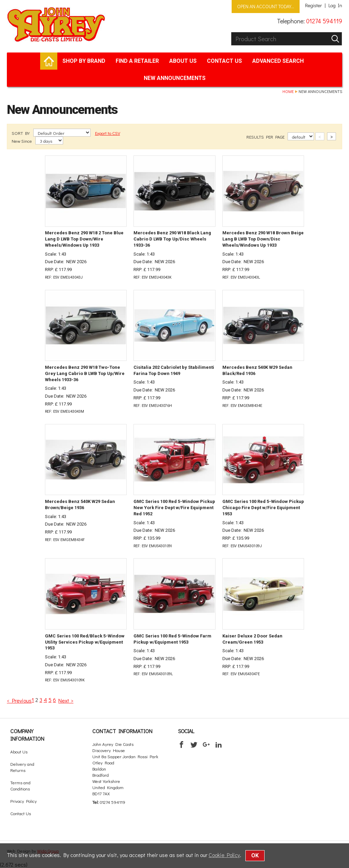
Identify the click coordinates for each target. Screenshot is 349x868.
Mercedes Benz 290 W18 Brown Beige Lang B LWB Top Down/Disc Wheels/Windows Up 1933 (263, 239)
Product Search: (231, 32)
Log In (335, 5)
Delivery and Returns (22, 767)
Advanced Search (278, 61)
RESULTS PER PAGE (266, 137)
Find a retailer (137, 61)
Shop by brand (84, 61)
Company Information (27, 735)
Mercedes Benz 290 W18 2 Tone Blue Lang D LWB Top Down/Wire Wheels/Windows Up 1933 (84, 239)
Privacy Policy (24, 801)
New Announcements (175, 78)
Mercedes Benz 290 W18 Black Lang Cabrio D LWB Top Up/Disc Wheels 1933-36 (172, 239)
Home (288, 91)
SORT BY (21, 133)
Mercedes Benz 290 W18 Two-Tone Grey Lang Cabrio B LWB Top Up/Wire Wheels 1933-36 (85, 373)
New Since (22, 141)
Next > (66, 700)
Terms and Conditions (20, 785)
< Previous (19, 700)
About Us (183, 61)
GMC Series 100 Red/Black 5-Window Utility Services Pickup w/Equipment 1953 (85, 642)
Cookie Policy (224, 855)
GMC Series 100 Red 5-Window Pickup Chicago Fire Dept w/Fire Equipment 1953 (263, 508)
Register (313, 5)
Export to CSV (108, 133)
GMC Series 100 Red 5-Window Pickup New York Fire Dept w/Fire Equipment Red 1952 (174, 508)
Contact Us (224, 61)
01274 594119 (324, 21)
